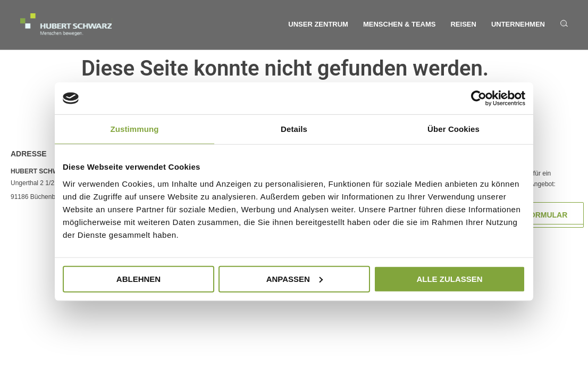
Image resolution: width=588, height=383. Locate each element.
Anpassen (295, 278)
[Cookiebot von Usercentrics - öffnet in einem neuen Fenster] (479, 98)
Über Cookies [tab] (453, 129)
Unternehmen (518, 24)
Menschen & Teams (400, 24)
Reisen (463, 24)
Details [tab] (294, 129)
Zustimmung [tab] (135, 129)
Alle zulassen (449, 278)
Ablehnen (138, 278)
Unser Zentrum (318, 24)
